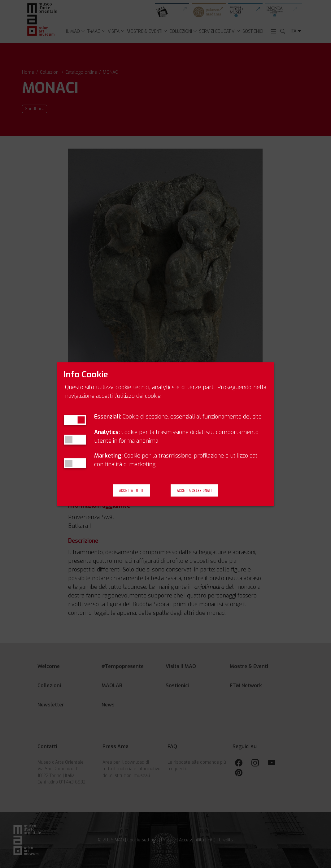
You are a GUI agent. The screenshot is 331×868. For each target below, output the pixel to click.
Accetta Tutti (131, 490)
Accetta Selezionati (194, 490)
